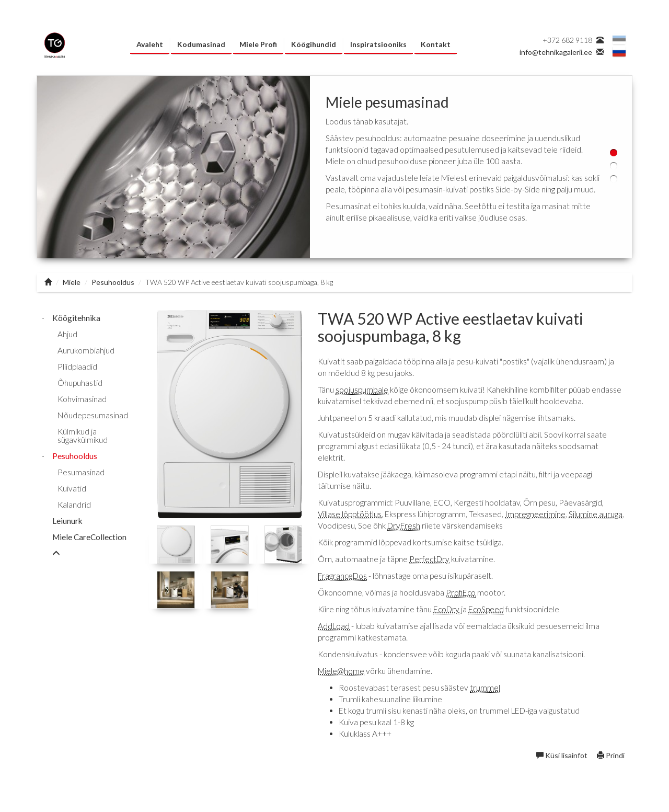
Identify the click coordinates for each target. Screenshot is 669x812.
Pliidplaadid (77, 367)
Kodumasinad (201, 44)
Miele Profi (258, 44)
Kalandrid (74, 505)
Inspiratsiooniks (378, 44)
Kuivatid (72, 488)
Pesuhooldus (113, 282)
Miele (72, 282)
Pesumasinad (81, 472)
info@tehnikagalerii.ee (556, 52)
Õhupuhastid (80, 383)
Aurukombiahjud (86, 350)
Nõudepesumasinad (93, 415)
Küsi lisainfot (563, 755)
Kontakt (436, 44)
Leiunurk (67, 521)
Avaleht (150, 44)
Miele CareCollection (89, 537)
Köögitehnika (76, 318)
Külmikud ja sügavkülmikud (83, 436)
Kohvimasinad (82, 399)
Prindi (611, 755)
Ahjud (67, 334)
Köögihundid (314, 44)
